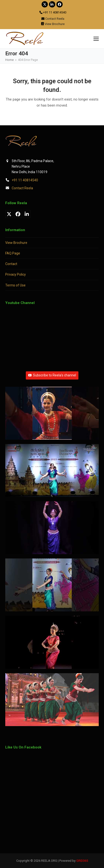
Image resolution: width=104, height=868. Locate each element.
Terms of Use (15, 285)
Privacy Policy (16, 274)
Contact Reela (22, 188)
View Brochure (16, 243)
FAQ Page (13, 253)
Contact (11, 264)
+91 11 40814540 (25, 180)
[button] (96, 39)
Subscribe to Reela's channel (52, 375)
